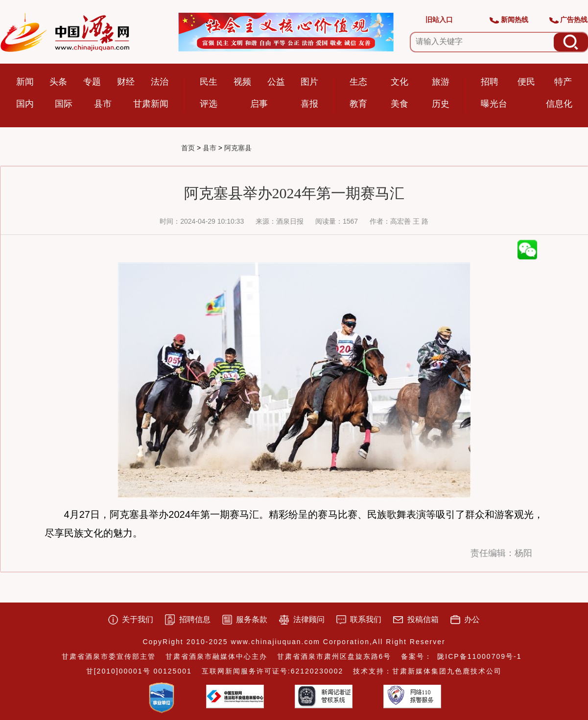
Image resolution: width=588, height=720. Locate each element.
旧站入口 (439, 20)
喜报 (309, 104)
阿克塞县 (238, 148)
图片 (309, 82)
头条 (58, 82)
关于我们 (138, 619)
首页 (188, 148)
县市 (103, 104)
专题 (92, 82)
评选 (209, 104)
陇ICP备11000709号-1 (479, 656)
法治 (160, 82)
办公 (472, 619)
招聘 (490, 82)
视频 (242, 82)
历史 (441, 104)
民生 (209, 82)
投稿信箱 (423, 619)
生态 (358, 82)
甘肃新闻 (151, 104)
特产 (563, 82)
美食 (400, 104)
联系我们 (366, 619)
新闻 (25, 82)
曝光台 (494, 104)
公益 (276, 82)
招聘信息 (195, 619)
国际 (64, 104)
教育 (358, 104)
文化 (400, 82)
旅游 (441, 82)
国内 (25, 104)
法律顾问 (309, 619)
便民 (526, 82)
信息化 (559, 104)
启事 (259, 104)
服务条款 (252, 619)
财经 (126, 82)
